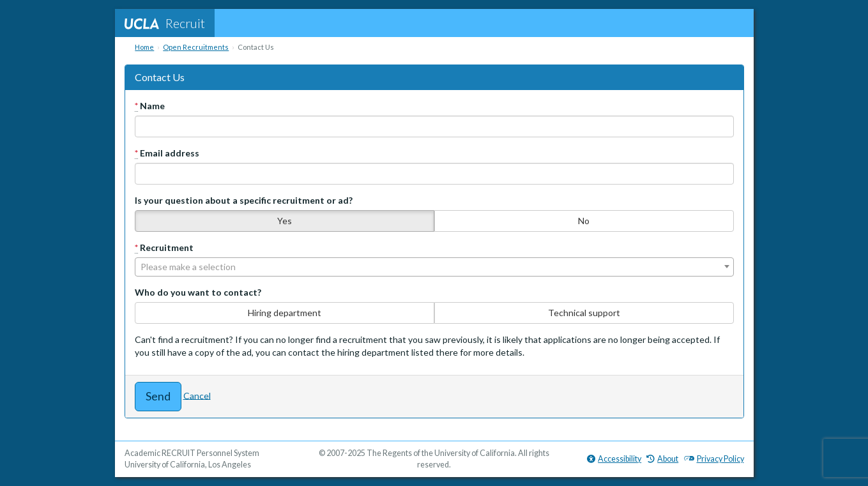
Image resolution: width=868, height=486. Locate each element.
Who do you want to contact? (198, 292)
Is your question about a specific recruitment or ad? (244, 200)
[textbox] (434, 267)
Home (144, 47)
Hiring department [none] (285, 313)
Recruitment (164, 248)
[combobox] (434, 267)
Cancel (197, 395)
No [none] (584, 221)
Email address (167, 153)
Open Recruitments (196, 47)
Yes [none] (285, 221)
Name (150, 106)
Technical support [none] (584, 313)
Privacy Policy (714, 459)
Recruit (165, 23)
